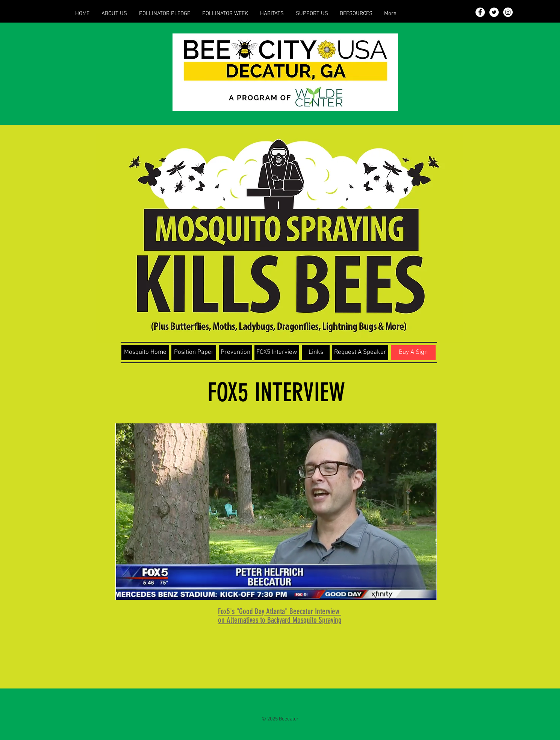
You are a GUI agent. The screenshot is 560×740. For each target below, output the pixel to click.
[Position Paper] (194, 353)
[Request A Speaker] (360, 353)
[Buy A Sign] (413, 353)
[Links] (316, 353)
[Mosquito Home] (145, 353)
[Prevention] (235, 353)
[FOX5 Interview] (277, 353)
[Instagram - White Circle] (508, 12)
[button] (114, 14)
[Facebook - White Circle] (480, 12)
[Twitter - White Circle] (494, 12)
